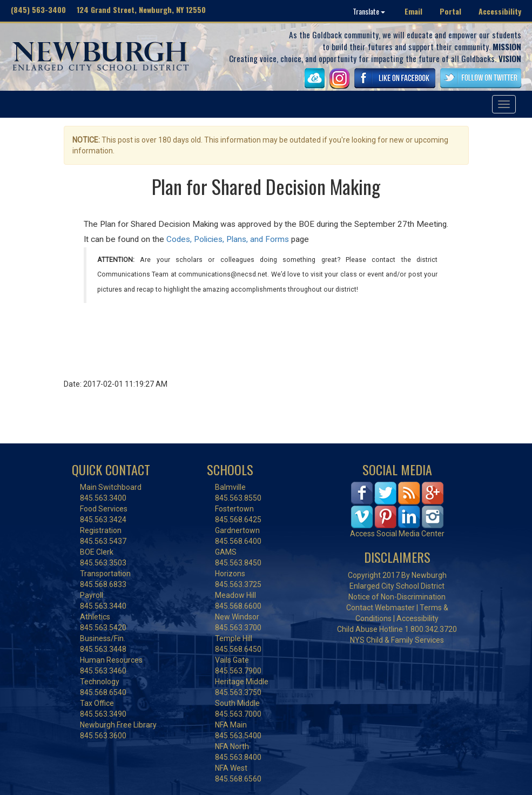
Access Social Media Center (397, 534)
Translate (369, 11)
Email (413, 11)
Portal (450, 11)
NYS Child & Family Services (397, 640)
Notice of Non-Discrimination (397, 597)
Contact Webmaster (381, 608)
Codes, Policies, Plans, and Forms (228, 239)
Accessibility (500, 11)
